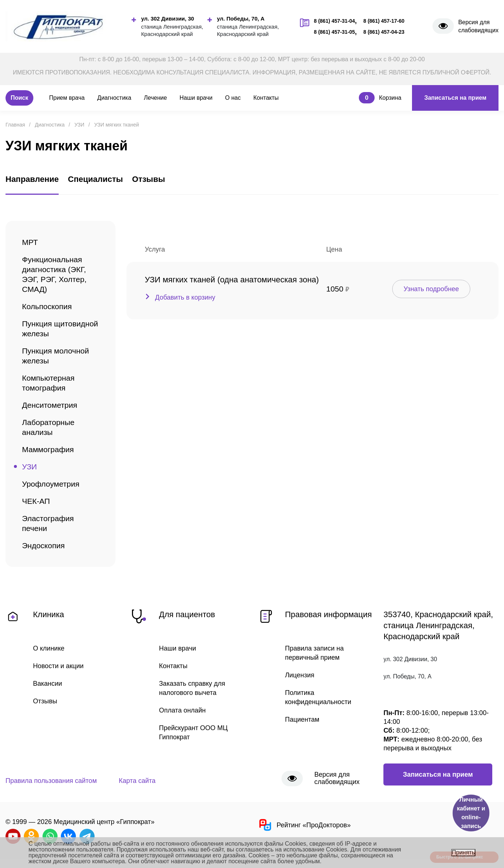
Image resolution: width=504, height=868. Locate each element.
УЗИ (30, 467)
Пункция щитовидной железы (60, 329)
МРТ (30, 242)
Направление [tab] (32, 179)
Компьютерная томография (48, 383)
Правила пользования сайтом (51, 781)
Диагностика (114, 98)
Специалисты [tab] (95, 179)
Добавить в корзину (185, 297)
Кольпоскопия (47, 306)
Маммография (48, 449)
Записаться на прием (455, 98)
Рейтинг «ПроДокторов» (304, 825)
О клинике (49, 648)
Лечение (156, 98)
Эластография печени (48, 523)
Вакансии (47, 684)
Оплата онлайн (182, 710)
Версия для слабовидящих (478, 26)
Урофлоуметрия (51, 484)
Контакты (266, 98)
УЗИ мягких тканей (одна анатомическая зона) (232, 280)
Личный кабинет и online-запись (471, 813)
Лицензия (300, 675)
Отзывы (45, 701)
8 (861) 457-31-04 (334, 21)
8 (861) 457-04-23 (384, 32)
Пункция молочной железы (56, 356)
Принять (463, 852)
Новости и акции (58, 666)
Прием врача (67, 98)
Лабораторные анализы (48, 427)
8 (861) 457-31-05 (334, 32)
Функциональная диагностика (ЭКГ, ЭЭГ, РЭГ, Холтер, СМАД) (54, 274)
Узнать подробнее (431, 289)
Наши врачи (196, 98)
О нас (233, 98)
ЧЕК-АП (36, 501)
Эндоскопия (43, 545)
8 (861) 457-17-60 (384, 21)
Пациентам (302, 719)
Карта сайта (137, 781)
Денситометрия (50, 405)
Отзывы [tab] (148, 179)
